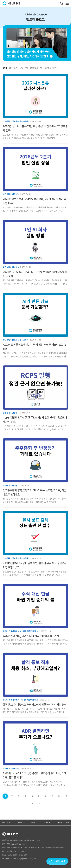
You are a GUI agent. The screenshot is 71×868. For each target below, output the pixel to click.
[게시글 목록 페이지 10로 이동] (66, 796)
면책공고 (34, 823)
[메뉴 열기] (67, 3)
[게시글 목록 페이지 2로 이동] (12, 796)
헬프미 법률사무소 (49, 68)
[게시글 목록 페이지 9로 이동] (59, 796)
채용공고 (20, 823)
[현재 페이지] (5, 796)
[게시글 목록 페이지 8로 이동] (52, 796)
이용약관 (47, 823)
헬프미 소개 (6, 823)
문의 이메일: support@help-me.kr (14, 844)
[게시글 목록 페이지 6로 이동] (39, 796)
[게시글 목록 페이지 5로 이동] (32, 796)
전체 (5, 68)
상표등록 (34, 68)
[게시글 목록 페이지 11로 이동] (39, 804)
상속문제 (24, 68)
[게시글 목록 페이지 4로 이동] (25, 796)
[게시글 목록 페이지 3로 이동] (19, 796)
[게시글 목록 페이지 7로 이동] (46, 796)
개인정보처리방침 (63, 823)
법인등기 (13, 68)
